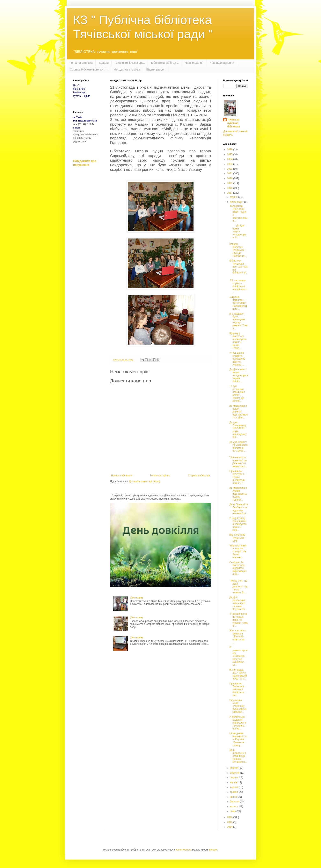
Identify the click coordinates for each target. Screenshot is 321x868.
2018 (230, 188)
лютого (234, 807)
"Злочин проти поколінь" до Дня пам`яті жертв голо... (238, 462)
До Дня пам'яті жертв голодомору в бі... (238, 231)
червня (234, 787)
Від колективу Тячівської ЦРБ (237, 538)
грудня (234, 197)
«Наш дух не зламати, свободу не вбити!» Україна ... (237, 359)
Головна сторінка (81, 63)
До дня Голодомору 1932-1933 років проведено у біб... (238, 430)
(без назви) (136, 598)
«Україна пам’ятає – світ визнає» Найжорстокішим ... (238, 303)
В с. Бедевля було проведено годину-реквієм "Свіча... (238, 321)
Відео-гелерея (156, 69)
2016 (230, 817)
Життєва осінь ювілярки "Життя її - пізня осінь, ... (237, 637)
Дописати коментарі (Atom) (144, 481)
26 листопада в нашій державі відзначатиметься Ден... (238, 412)
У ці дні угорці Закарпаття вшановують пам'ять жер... (238, 524)
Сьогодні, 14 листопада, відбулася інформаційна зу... (238, 568)
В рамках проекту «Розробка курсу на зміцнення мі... (238, 656)
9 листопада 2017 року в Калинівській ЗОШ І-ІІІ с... (238, 674)
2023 (230, 164)
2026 (230, 149)
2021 (230, 174)
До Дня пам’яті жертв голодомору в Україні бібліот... (239, 375)
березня (235, 802)
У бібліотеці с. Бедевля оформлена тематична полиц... (238, 723)
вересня (235, 773)
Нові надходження (222, 63)
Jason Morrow (183, 850)
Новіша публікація (122, 476)
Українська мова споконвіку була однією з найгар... (238, 706)
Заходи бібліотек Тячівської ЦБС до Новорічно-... (238, 250)
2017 (230, 193)
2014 (230, 827)
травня (234, 792)
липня (234, 782)
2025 (230, 154)
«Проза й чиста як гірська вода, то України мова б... (238, 620)
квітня (234, 797)
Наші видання (194, 63)
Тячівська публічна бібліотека (234, 123)
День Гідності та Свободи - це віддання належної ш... (239, 509)
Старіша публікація (199, 476)
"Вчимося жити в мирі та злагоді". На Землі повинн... (238, 552)
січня (233, 811)
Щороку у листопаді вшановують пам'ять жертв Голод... (238, 341)
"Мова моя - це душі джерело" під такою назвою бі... (238, 587)
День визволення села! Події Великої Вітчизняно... (238, 756)
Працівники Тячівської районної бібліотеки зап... (237, 690)
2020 (230, 178)
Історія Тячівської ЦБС (130, 63)
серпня (234, 778)
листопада (236, 202)
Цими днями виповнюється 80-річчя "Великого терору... (238, 739)
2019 (230, 183)
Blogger (213, 850)
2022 (230, 169)
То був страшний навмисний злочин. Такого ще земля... (237, 393)
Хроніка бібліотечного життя (89, 69)
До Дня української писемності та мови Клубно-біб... (238, 603)
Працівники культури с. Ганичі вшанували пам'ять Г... (237, 477)
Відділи (104, 63)
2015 (230, 822)
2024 (230, 159)
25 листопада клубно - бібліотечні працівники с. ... (238, 286)
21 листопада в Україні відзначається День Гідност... (238, 494)
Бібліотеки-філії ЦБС (165, 63)
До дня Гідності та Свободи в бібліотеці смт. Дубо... (238, 446)
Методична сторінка (127, 69)
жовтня (234, 768)
